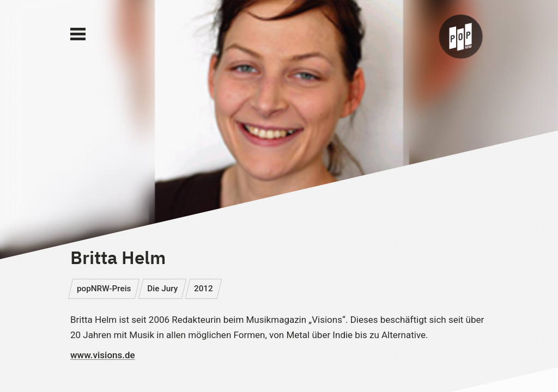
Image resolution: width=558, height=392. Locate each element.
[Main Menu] (78, 34)
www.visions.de (103, 355)
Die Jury (162, 289)
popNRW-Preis (104, 289)
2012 (204, 289)
